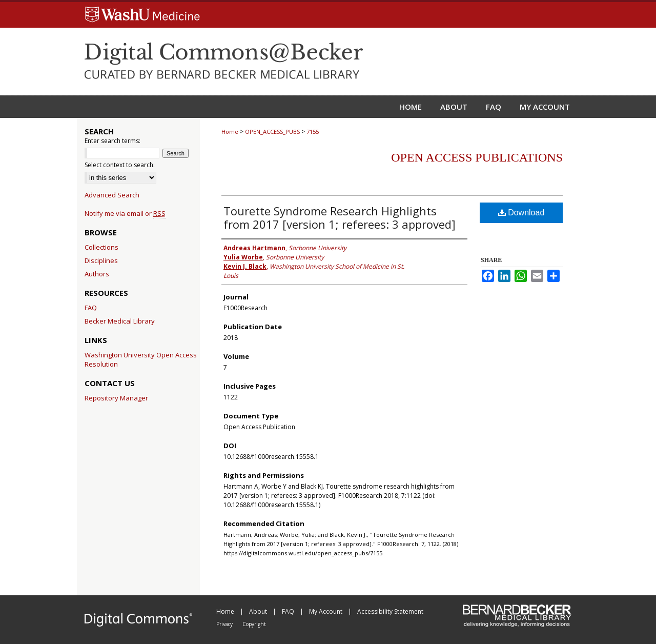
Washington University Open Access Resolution (141, 359)
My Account (326, 611)
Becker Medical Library (120, 321)
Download (521, 213)
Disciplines (101, 260)
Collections (101, 247)
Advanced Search (112, 195)
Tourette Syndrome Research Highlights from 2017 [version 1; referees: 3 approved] (340, 217)
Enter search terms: (112, 141)
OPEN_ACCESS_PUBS (272, 132)
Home (230, 132)
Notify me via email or (125, 213)
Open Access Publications (477, 157)
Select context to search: (120, 165)
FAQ (91, 308)
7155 (313, 132)
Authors (97, 274)
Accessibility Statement (390, 611)
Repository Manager (116, 398)
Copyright (254, 624)
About (259, 611)
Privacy (225, 624)
